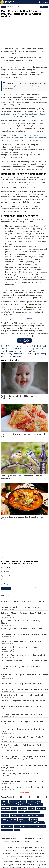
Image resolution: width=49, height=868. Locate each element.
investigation (39, 815)
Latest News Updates (8, 838)
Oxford (35, 346)
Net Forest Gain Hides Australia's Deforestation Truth (24, 689)
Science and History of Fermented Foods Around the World (24, 435)
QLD (35, 823)
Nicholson (6, 349)
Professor (33, 805)
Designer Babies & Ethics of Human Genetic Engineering (20, 397)
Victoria (26, 805)
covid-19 (5, 812)
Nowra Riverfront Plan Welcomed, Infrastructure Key (24, 634)
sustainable (6, 823)
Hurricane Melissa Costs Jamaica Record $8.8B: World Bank (24, 708)
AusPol (4, 819)
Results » (40, 589)
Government (13, 801)
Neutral (7, 576)
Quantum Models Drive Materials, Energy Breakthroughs (19, 648)
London (23, 346)
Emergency (34, 819)
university (14, 346)
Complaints (37, 841)
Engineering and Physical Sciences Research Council (25, 114)
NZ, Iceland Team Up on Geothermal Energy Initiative (24, 655)
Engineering (29, 349)
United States (13, 819)
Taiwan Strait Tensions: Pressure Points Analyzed (22, 602)
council (39, 808)
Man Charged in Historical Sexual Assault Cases (22, 629)
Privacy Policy (6, 841)
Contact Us (40, 838)
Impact (44, 826)
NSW (20, 805)
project (21, 819)
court (4, 830)
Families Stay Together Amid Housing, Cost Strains (23, 701)
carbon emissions (16, 356)
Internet (10, 830)
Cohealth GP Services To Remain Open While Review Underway (24, 614)
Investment (5, 815)
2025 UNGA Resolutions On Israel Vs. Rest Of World (23, 751)
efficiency (33, 351)
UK (7, 346)
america (37, 826)
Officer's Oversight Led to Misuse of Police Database (24, 695)
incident (17, 830)
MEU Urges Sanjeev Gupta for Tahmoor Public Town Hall (24, 738)
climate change (28, 826)
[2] (43, 864)
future (4, 826)
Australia (5, 801)
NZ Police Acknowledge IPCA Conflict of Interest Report (22, 668)
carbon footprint (33, 354)
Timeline (5, 596)
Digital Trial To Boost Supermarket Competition (22, 684)
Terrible (8, 584)
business (32, 808)
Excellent (8, 567)
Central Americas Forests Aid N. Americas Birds (21, 745)
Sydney (10, 826)
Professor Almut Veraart (21, 138)
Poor (6, 580)
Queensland (23, 808)
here (44, 336)
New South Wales (24, 812)
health (41, 805)
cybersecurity (6, 354)
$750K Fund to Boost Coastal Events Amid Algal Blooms (21, 622)
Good (7, 572)
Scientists (41, 823)
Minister (14, 808)
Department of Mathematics (29, 140)
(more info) (30, 563)
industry (31, 815)
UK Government (26, 823)
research (13, 805)
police (38, 801)
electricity (43, 346)
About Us (29, 841)
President (18, 826)
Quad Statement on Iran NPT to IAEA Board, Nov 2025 (24, 661)
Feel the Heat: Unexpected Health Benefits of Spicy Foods (23, 518)
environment (6, 808)
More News (24, 792)
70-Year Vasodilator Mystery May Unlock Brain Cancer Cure (24, 675)
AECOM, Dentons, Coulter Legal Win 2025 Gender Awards (22, 722)
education (14, 815)
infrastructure (17, 349)
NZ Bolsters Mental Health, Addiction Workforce (22, 714)
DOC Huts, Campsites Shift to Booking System (21, 607)
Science (3, 7)
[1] (41, 864)
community (31, 801)
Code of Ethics (30, 838)
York (29, 346)
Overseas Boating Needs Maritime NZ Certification (23, 781)
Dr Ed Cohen (33, 135)
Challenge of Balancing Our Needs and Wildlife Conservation (21, 477)
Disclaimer (15, 841)
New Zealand (15, 823)
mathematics (19, 354)
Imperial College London (18, 351)
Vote (6, 589)
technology (23, 815)
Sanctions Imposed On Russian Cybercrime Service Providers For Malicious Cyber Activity (23, 757)
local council (13, 812)
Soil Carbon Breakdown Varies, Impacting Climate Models (23, 730)
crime (27, 819)
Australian (5, 805)
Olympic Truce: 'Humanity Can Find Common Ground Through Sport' (24, 767)
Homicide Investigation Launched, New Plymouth (23, 787)
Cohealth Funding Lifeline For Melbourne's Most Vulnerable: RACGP (22, 775)
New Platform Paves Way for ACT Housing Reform (23, 642)
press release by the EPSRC (21, 319)
